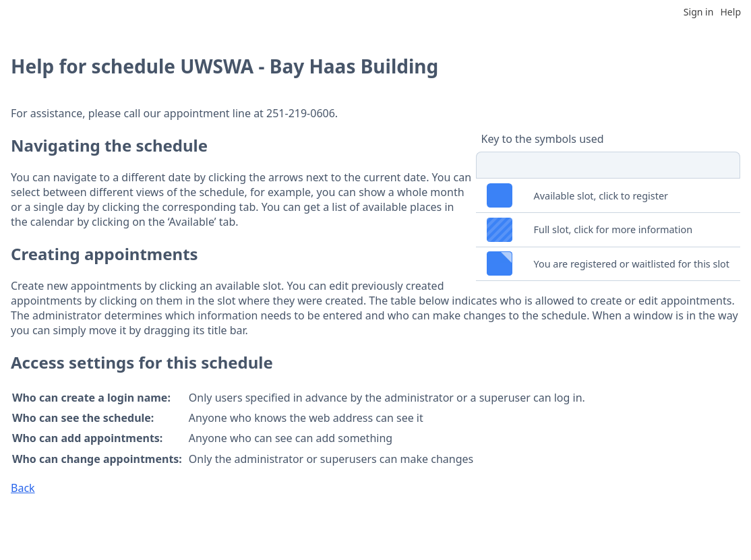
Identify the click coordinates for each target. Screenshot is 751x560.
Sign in (698, 12)
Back (23, 488)
